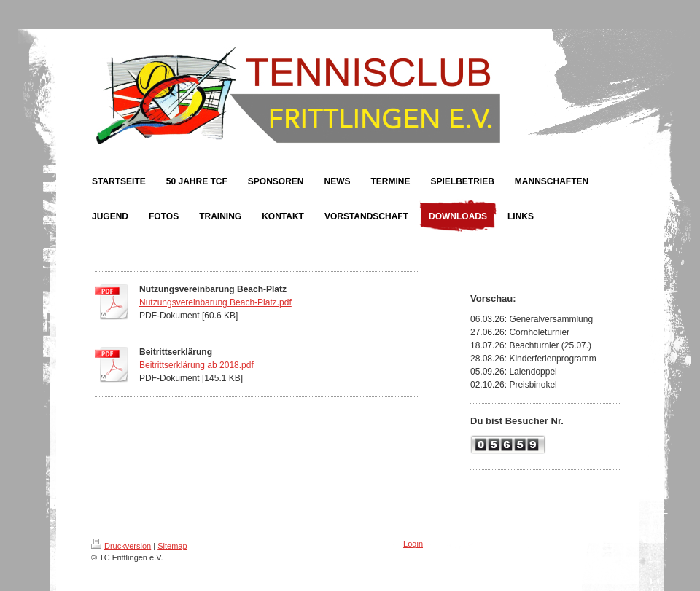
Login (413, 544)
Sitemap (172, 546)
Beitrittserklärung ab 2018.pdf (197, 365)
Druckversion (121, 546)
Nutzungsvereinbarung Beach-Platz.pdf (215, 302)
